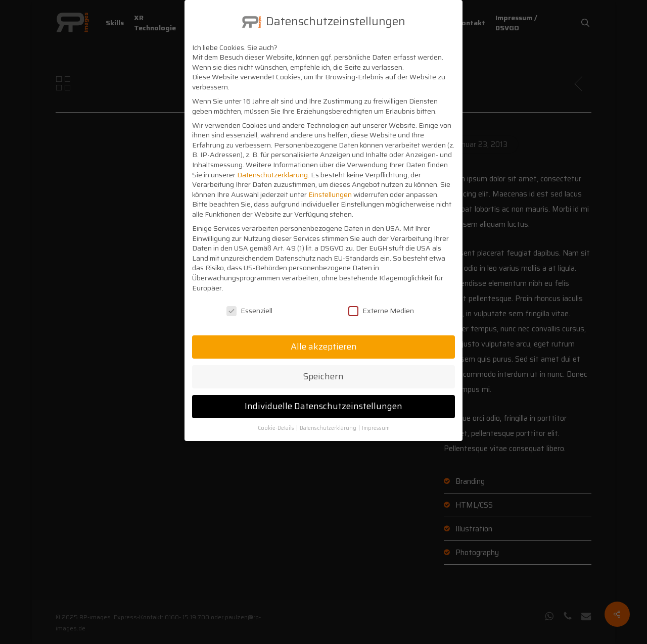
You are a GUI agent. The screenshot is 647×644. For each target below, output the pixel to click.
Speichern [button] (323, 368)
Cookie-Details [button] (276, 419)
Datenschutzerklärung (272, 166)
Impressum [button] (376, 419)
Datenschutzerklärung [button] (329, 419)
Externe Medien (381, 302)
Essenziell (249, 302)
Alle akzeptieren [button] (324, 338)
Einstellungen (330, 185)
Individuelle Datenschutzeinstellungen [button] (323, 398)
